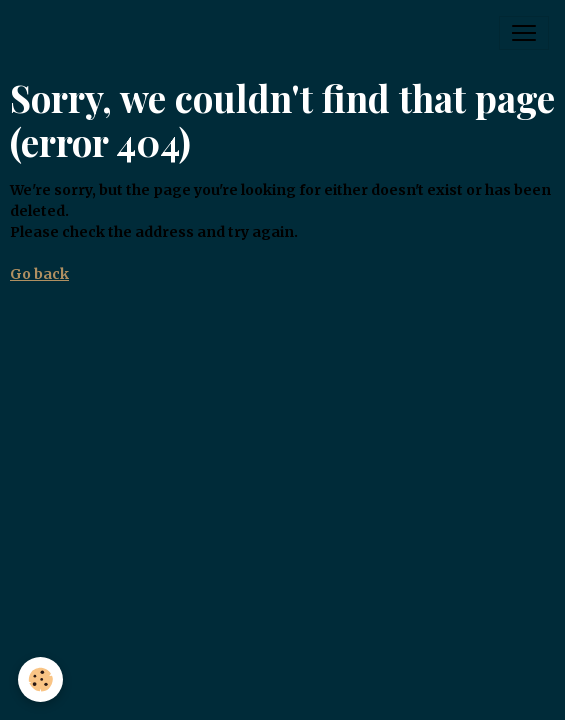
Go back (39, 274)
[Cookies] (40, 679)
